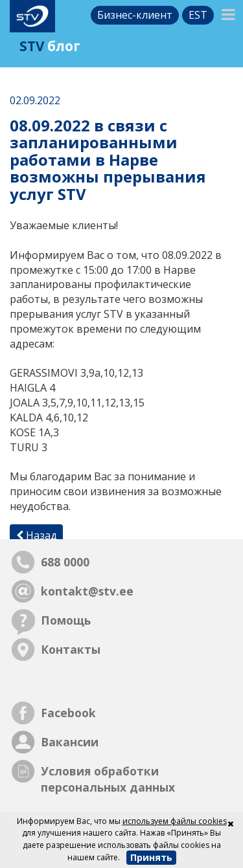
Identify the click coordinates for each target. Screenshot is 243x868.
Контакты (71, 649)
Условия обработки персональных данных (108, 779)
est (198, 15)
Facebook (68, 713)
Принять (151, 857)
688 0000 (65, 562)
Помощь (66, 620)
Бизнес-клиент (135, 15)
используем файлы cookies (175, 821)
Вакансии (70, 742)
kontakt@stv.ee (87, 591)
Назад (37, 535)
